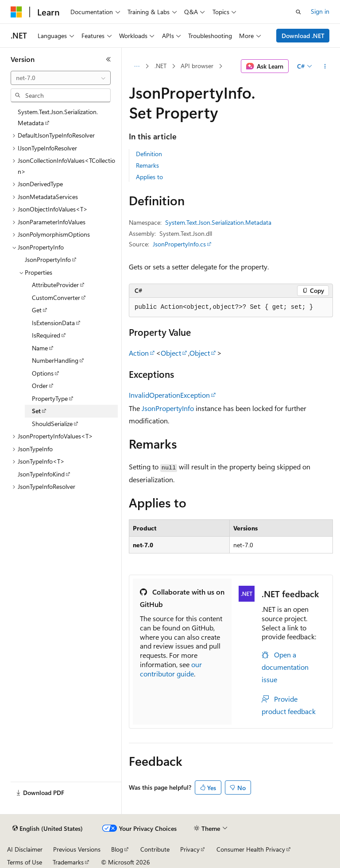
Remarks (147, 165)
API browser (197, 66)
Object (171, 353)
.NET (160, 66)
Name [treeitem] (40, 348)
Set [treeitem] (36, 411)
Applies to (149, 177)
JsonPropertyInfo (168, 408)
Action (139, 353)
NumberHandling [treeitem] (55, 360)
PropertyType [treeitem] (50, 398)
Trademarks (68, 862)
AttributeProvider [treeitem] (55, 285)
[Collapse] (108, 59)
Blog (117, 849)
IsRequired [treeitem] (46, 335)
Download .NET (303, 36)
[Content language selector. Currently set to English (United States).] (48, 829)
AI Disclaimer (25, 849)
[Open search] (298, 12)
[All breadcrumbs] (137, 66)
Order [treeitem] (40, 386)
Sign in (320, 11)
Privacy (190, 849)
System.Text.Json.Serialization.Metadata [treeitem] (58, 117)
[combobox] (61, 78)
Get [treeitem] (37, 310)
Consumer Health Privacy (251, 849)
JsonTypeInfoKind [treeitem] (41, 474)
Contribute (155, 849)
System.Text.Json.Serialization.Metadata (218, 222)
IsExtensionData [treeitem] (53, 323)
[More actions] (325, 66)
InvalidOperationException (169, 395)
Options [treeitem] (43, 373)
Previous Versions (77, 849)
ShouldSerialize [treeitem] (52, 424)
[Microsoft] (16, 12)
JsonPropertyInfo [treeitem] (48, 259)
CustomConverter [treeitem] (56, 298)
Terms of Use (25, 862)
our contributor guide (171, 669)
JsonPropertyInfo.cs (179, 244)
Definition (149, 154)
